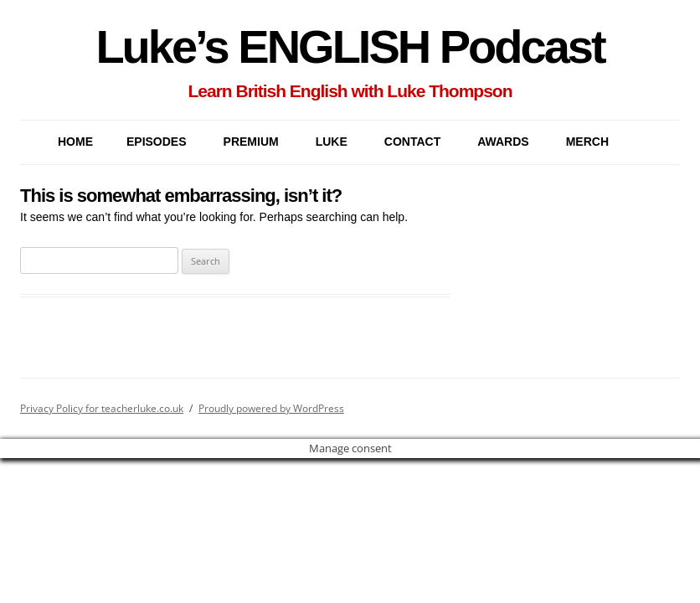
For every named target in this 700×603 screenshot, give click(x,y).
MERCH (587, 142)
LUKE (332, 142)
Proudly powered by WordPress (271, 408)
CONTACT (412, 142)
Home (75, 142)
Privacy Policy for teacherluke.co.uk (102, 408)
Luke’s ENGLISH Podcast (350, 46)
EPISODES (157, 142)
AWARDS (503, 142)
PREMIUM (251, 142)
